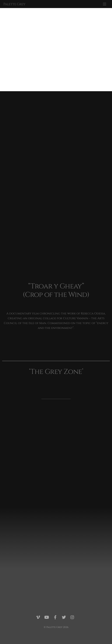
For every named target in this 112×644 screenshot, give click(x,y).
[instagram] (73, 617)
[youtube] (47, 617)
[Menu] (105, 4)
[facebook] (56, 617)
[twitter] (64, 617)
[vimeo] (39, 617)
